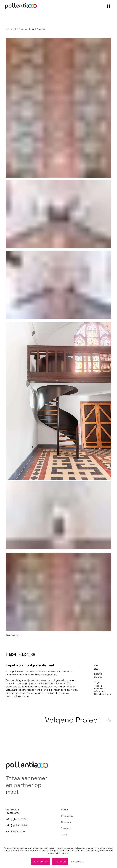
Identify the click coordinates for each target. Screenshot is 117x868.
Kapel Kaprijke (37, 29)
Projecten (21, 29)
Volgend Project (78, 720)
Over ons (66, 822)
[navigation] (109, 6)
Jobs (64, 835)
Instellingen (78, 862)
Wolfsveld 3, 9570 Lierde (13, 811)
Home (9, 29)
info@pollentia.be (16, 825)
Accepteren (40, 862)
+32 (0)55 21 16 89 (16, 819)
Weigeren (60, 862)
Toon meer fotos (14, 635)
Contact (66, 828)
